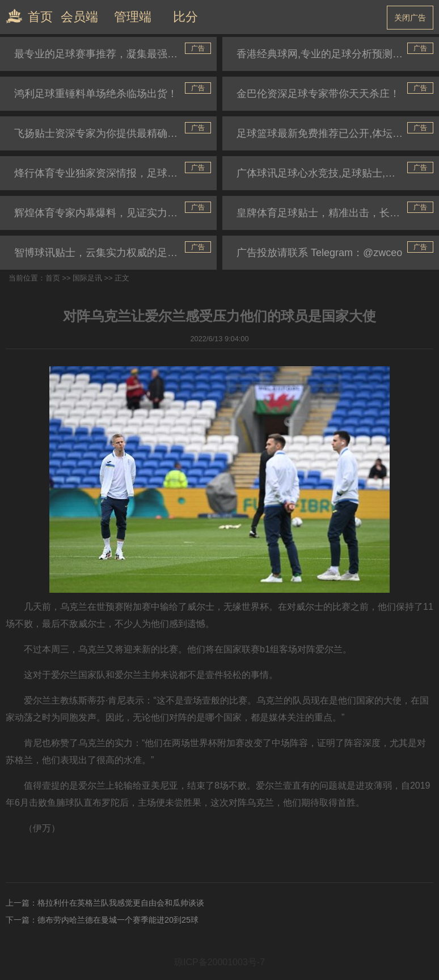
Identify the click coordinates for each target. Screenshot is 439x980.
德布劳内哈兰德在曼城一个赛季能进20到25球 (118, 920)
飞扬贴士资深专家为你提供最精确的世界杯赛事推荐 (115, 133)
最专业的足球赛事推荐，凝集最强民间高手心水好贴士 (115, 54)
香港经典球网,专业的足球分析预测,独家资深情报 (338, 54)
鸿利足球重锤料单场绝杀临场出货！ (96, 94)
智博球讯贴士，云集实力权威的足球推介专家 (115, 253)
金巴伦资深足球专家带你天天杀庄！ (318, 94)
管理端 (133, 17)
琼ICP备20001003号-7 (220, 962)
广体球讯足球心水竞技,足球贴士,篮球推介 (331, 173)
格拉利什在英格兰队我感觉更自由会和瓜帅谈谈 (121, 903)
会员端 (79, 17)
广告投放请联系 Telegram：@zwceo (319, 253)
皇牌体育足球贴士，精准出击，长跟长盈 (328, 213)
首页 (27, 16)
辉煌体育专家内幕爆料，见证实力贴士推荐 (111, 213)
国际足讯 (87, 278)
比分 (185, 17)
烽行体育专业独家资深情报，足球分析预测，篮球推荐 (115, 173)
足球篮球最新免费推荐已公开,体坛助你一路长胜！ (338, 133)
